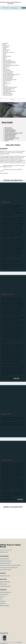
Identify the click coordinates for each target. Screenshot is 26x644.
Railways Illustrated (8, 78)
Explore (5, 57)
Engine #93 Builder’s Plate (10, 79)
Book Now (24, 8)
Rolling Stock (6, 69)
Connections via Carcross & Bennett (9, 567)
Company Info (6, 83)
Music (4, 55)
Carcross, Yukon (7, 64)
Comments (3, 601)
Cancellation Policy (8, 95)
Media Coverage (7, 56)
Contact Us (3, 603)
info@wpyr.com (14, 8)
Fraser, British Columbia (9, 61)
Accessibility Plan (7, 90)
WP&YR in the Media (5, 582)
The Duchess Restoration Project (11, 74)
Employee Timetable (8, 72)
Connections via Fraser (6, 570)
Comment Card (7, 92)
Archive (5, 82)
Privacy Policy (19, 642)
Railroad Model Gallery (9, 76)
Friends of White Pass (5, 586)
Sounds (5, 54)
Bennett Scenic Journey (6, 561)
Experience (6, 47)
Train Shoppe (6, 66)
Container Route (7, 70)
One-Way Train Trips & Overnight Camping (10, 565)
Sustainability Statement (9, 91)
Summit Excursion (5, 559)
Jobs (4, 85)
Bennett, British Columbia (9, 63)
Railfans (5, 68)
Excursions (6, 43)
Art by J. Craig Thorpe (8, 52)
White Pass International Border (11, 65)
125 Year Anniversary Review (10, 87)
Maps (4, 59)
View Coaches (4, 173)
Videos (4, 48)
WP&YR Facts (6, 46)
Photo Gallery (6, 50)
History (5, 44)
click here (16, 378)
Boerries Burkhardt (8, 77)
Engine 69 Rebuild (8, 73)
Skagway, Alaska (7, 60)
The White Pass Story (5, 576)
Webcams (5, 51)
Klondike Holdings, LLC (9, 88)
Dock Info (5, 86)
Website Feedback (8, 94)
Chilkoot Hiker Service (5, 563)
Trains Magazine (7, 81)
